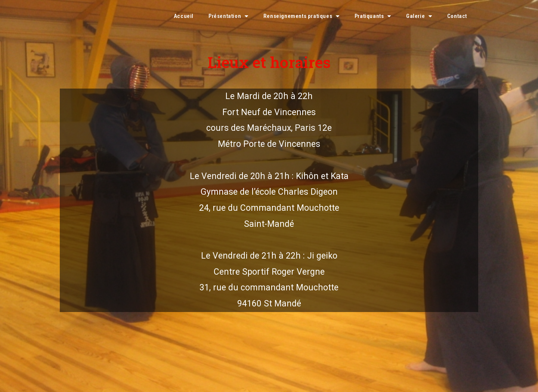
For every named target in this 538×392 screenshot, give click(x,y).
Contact (457, 16)
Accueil (184, 16)
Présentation (228, 16)
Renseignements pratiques (302, 16)
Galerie (419, 16)
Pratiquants (373, 16)
